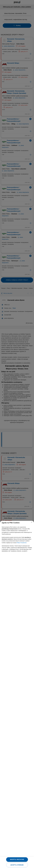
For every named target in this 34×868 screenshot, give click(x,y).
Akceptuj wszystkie (17, 859)
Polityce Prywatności (21, 543)
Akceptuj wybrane (17, 865)
